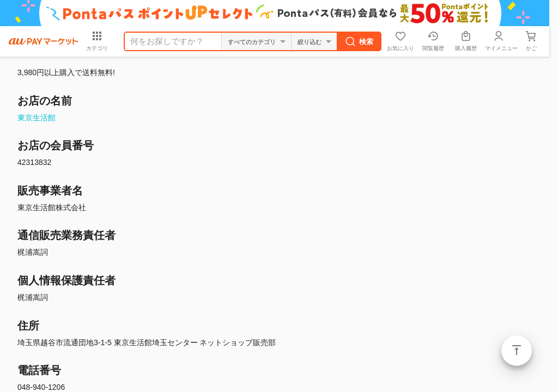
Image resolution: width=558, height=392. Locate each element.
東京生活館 (37, 118)
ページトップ (517, 351)
